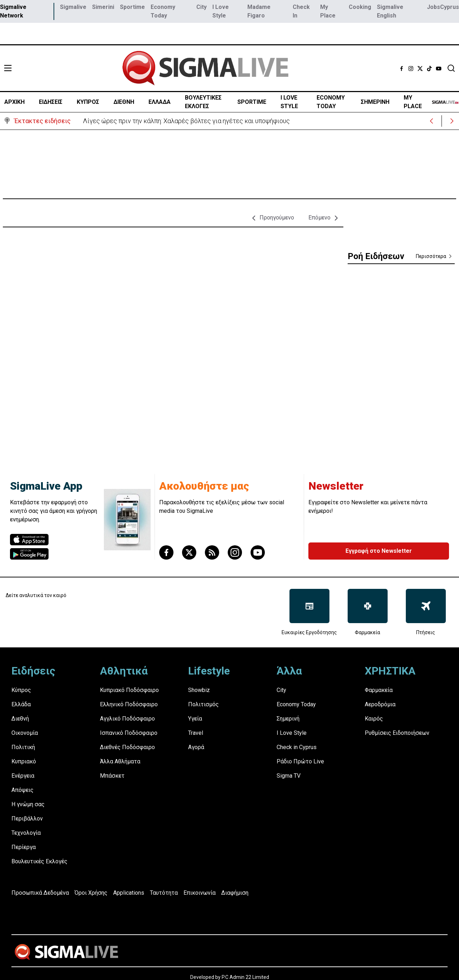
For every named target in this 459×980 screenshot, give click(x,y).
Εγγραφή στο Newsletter (379, 551)
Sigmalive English (390, 11)
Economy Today (163, 11)
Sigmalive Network (13, 11)
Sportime (132, 7)
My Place (328, 11)
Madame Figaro (259, 11)
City (201, 7)
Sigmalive (73, 7)
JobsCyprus (443, 7)
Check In (301, 11)
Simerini (103, 7)
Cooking (360, 7)
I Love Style (221, 11)
